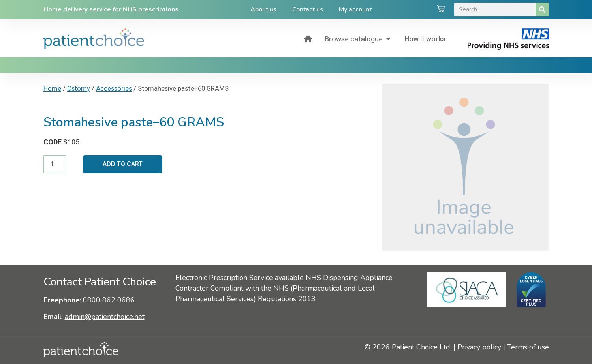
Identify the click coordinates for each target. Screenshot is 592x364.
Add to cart (123, 164)
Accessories (114, 89)
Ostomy (79, 89)
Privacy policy (479, 347)
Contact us (308, 9)
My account (355, 9)
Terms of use (528, 347)
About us (263, 9)
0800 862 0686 (109, 300)
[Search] (542, 9)
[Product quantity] (55, 164)
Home (52, 89)
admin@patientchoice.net (105, 317)
